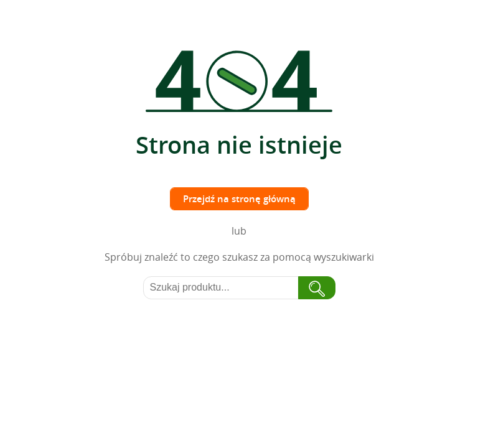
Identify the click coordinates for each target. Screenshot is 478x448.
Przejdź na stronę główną (239, 199)
